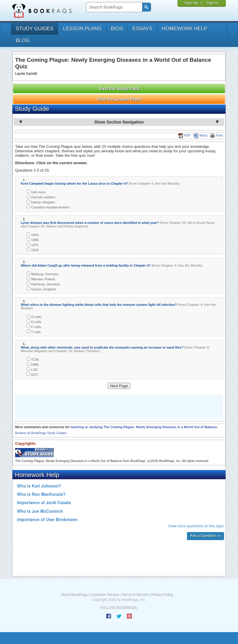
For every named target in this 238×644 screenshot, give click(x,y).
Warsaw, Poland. (41, 279)
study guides (35, 29)
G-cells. (34, 316)
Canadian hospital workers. (49, 207)
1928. (33, 250)
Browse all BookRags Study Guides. (41, 433)
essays (142, 29)
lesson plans (82, 29)
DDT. (32, 374)
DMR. (33, 364)
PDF (184, 135)
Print (216, 135)
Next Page (119, 386)
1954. (33, 234)
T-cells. (34, 332)
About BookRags (74, 595)
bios (117, 29)
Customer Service (105, 595)
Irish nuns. (36, 192)
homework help (184, 29)
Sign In (212, 3)
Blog (23, 41)
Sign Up (191, 3)
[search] (114, 7)
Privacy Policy (162, 595)
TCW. (33, 359)
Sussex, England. (42, 289)
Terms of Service (135, 595)
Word (200, 135)
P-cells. (34, 326)
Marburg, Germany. (43, 274)
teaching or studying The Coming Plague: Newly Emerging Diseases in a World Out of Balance (144, 427)
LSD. (32, 369)
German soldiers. (41, 197)
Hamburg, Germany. (43, 284)
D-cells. (34, 321)
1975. (33, 245)
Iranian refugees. (41, 202)
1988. (33, 239)
